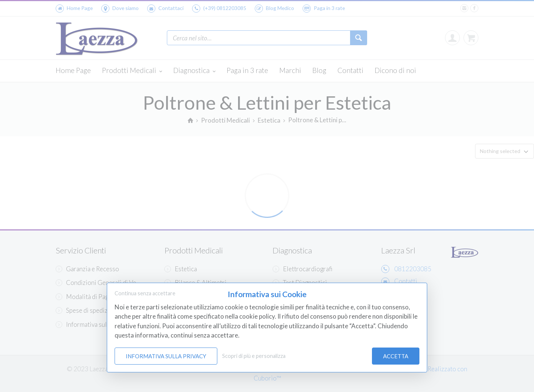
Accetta (396, 356)
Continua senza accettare (145, 293)
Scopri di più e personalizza (254, 356)
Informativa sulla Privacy (166, 356)
